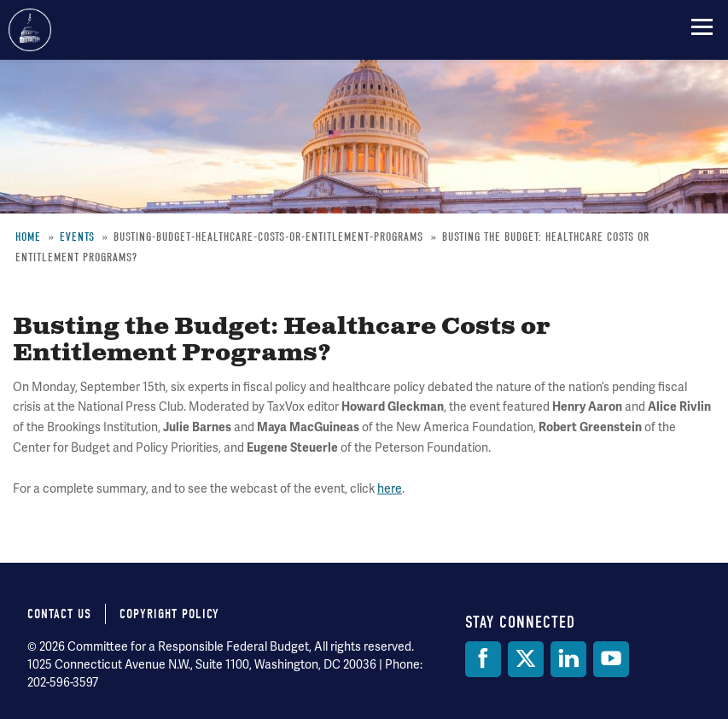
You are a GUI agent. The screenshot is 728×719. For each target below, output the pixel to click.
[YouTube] (611, 659)
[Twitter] (526, 659)
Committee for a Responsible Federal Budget (30, 30)
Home (28, 237)
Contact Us (59, 614)
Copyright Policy (169, 614)
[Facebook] (483, 659)
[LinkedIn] (568, 659)
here (390, 488)
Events (77, 237)
